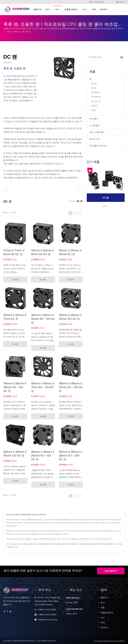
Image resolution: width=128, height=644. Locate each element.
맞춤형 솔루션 (71, 9)
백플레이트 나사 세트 (77, 544)
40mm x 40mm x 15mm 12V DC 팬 (15, 454)
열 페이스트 (95, 139)
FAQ (94, 9)
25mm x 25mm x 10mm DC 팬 (70, 252)
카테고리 (17, 32)
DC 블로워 (95, 92)
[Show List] (81, 201)
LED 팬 (94, 83)
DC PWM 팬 (96, 97)
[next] (80, 190)
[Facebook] (5, 611)
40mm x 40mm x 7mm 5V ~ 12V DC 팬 (43, 387)
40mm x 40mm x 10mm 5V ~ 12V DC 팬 (71, 387)
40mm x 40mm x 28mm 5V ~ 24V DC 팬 (70, 456)
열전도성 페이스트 (63, 544)
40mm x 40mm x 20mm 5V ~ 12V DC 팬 (43, 456)
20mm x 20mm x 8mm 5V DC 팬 (43, 252)
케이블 (108, 544)
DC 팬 (28, 32)
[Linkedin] (10, 611)
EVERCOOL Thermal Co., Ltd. (29, 640)
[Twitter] (7, 611)
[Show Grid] (78, 201)
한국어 (122, 2)
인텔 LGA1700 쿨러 (74, 608)
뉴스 (85, 9)
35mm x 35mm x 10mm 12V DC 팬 (70, 317)
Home (9, 32)
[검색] (91, 2)
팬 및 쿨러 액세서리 (98, 146)
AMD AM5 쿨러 (73, 597)
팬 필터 (87, 544)
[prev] (5, 190)
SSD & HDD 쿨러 (97, 132)
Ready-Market (119, 640)
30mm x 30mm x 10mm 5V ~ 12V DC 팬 (43, 319)
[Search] (104, 2)
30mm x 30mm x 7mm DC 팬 (15, 317)
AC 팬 (94, 110)
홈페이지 (37, 9)
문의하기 (103, 9)
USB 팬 (94, 106)
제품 (57, 9)
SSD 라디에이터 (51, 544)
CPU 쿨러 (94, 119)
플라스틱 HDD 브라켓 (98, 544)
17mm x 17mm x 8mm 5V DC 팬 (14, 252)
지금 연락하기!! (111, 571)
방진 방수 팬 (96, 101)
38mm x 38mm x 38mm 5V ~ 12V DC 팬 (15, 387)
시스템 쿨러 (95, 125)
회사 (48, 9)
